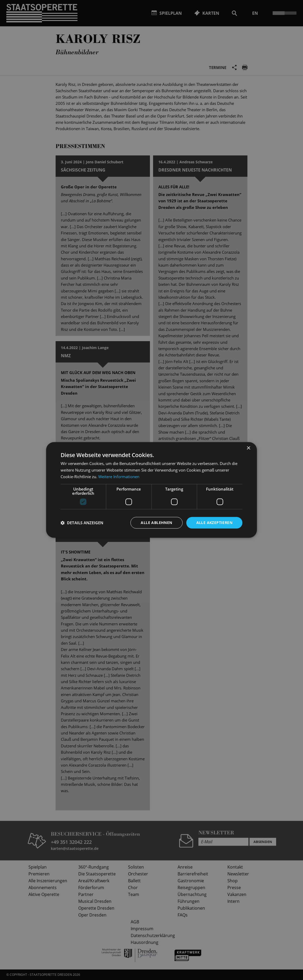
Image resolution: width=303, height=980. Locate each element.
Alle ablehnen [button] (156, 523)
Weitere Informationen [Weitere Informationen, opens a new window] (119, 477)
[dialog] (151, 490)
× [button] (248, 448)
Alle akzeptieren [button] (214, 523)
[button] (82, 523)
